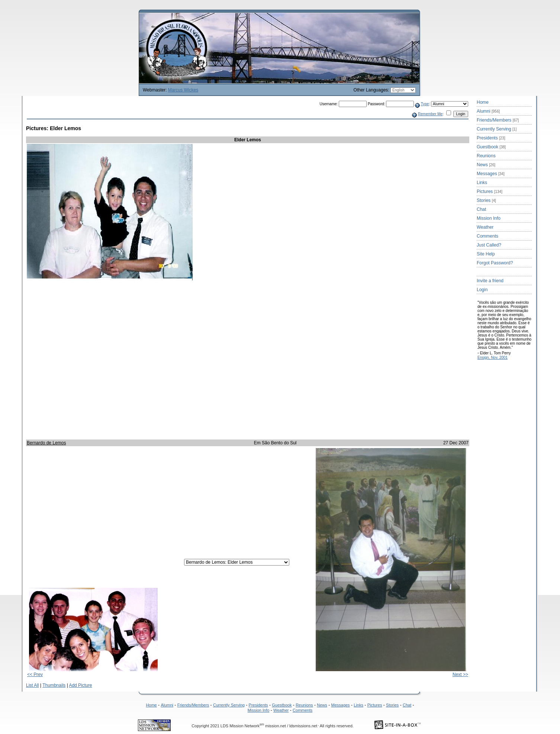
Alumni (488, 111)
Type (425, 104)
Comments (487, 236)
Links (482, 183)
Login (482, 290)
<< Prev (35, 675)
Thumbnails (54, 685)
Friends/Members (498, 120)
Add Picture (80, 685)
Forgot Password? (495, 263)
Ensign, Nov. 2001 (493, 358)
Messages (491, 174)
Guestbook (491, 147)
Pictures (490, 191)
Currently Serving (497, 129)
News (486, 165)
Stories (486, 200)
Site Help (486, 254)
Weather (485, 227)
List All (33, 685)
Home (483, 102)
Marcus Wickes (183, 90)
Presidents (491, 138)
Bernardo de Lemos (46, 443)
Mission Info (489, 218)
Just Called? (489, 245)
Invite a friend (490, 281)
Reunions (486, 156)
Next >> (460, 675)
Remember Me (430, 114)
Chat (481, 209)
